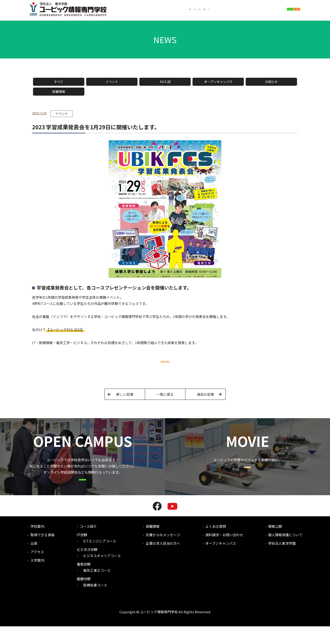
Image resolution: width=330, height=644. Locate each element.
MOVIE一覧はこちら (248, 481)
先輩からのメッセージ (163, 552)
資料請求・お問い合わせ (224, 552)
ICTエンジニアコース (98, 559)
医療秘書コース (93, 603)
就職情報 (179, 11)
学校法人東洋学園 (282, 561)
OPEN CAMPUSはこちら (82, 493)
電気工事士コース (95, 588)
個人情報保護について (285, 552)
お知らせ (271, 82)
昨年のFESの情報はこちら (165, 363)
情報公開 (275, 544)
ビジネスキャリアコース (100, 573)
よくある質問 (216, 544)
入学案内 (163, 11)
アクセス (196, 11)
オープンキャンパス (218, 82)
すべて (59, 82)
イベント (112, 82)
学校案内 (127, 11)
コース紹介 (145, 11)
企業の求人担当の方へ (163, 561)
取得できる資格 (43, 552)
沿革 (34, 561)
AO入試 (165, 82)
